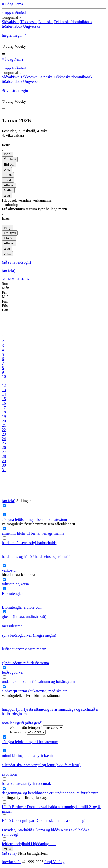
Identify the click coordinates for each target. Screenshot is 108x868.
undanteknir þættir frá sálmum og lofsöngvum (38, 682)
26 (4, 448)
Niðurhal (19, 13)
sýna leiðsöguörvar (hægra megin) (29, 635)
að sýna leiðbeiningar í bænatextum (30, 742)
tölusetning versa (15, 584)
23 (4, 434)
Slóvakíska (11, 22)
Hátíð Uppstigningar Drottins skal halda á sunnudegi (44, 821)
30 (4, 465)
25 (4, 443)
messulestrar (12, 626)
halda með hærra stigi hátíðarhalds (29, 543)
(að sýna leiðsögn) (16, 262)
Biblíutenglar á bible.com (22, 607)
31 (4, 470)
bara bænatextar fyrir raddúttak (27, 784)
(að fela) (9, 271)
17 (4, 408)
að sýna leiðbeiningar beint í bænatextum (35, 519)
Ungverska (32, 26)
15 (4, 399)
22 (4, 430)
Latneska (45, 22)
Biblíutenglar (12, 593)
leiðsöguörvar (13, 672)
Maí (11, 279)
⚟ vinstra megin (15, 91)
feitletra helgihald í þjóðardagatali (29, 844)
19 (4, 417)
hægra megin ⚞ (14, 35)
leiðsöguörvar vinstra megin (24, 649)
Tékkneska (29, 22)
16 (4, 403)
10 (4, 377)
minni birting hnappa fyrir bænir (28, 756)
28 (4, 456)
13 (4, 390)
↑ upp (6, 13)
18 (4, 412)
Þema (19, 4)
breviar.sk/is (12, 862)
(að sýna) (9, 853)
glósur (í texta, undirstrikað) (24, 617)
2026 (20, 279)
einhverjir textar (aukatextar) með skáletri (35, 691)
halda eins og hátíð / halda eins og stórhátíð (36, 556)
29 (4, 461)
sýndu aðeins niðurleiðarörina (25, 663)
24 (4, 439)
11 (4, 381)
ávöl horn (10, 774)
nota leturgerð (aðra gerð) (22, 723)
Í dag (9, 4)
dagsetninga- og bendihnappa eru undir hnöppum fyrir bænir (50, 793)
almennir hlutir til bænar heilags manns (33, 533)
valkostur (9, 570)
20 (4, 421)
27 (4, 452)
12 (4, 385)
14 (4, 394)
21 (4, 425)
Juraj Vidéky (54, 862)
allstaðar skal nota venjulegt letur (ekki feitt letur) (41, 765)
